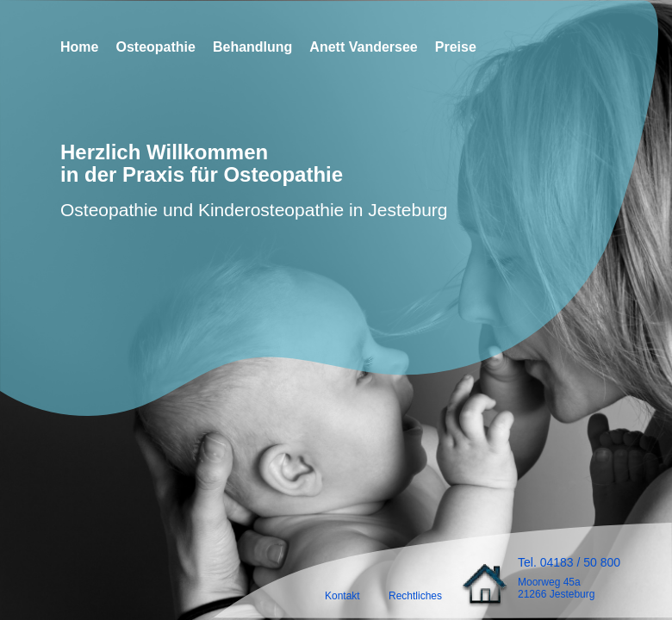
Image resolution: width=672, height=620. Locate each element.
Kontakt (342, 596)
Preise (456, 47)
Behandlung (252, 47)
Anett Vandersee (363, 47)
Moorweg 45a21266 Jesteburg (556, 588)
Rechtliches (415, 596)
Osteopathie (155, 47)
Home (79, 47)
